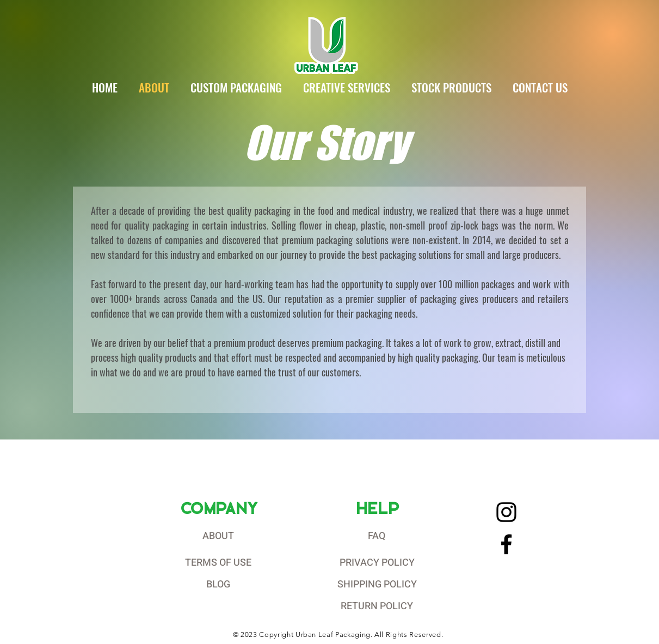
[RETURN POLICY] (378, 606)
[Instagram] (506, 512)
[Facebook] (506, 544)
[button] (236, 88)
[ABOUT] (219, 536)
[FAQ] (378, 536)
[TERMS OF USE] (219, 563)
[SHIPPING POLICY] (378, 585)
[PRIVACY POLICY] (378, 563)
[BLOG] (219, 585)
